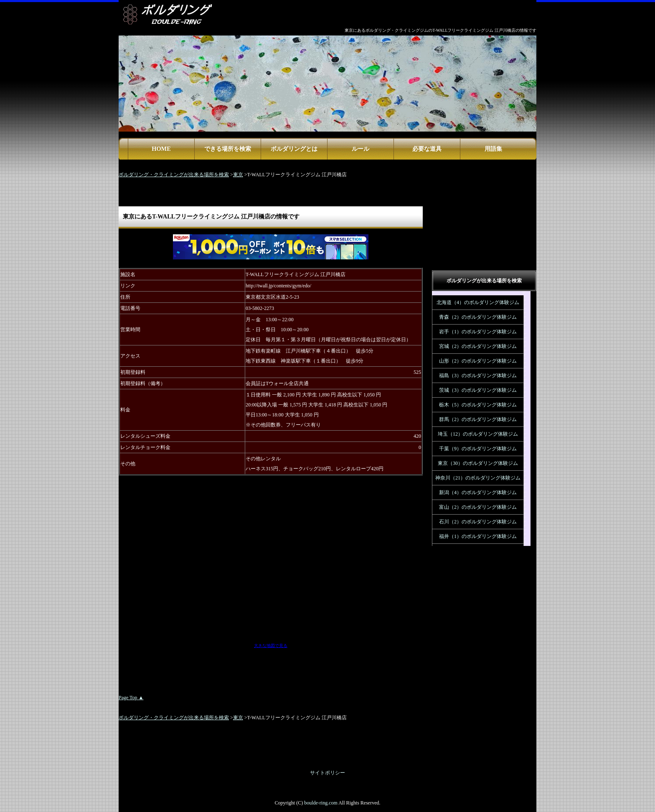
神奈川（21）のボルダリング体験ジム (478, 478)
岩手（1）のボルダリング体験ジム (478, 332)
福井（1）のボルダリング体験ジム (478, 536)
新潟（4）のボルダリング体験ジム (478, 492)
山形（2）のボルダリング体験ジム (478, 361)
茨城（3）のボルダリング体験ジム (478, 390)
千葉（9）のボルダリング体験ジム (478, 449)
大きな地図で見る (271, 646)
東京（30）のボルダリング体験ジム (478, 463)
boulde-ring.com (321, 803)
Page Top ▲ (131, 698)
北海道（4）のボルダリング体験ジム (478, 302)
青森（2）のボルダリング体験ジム (478, 317)
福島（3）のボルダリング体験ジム (478, 376)
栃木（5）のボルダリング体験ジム (478, 405)
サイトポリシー (327, 773)
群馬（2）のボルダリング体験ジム (478, 419)
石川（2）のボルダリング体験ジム (478, 522)
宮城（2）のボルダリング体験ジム (478, 346)
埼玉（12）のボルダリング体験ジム (478, 434)
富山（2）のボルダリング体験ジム (478, 507)
